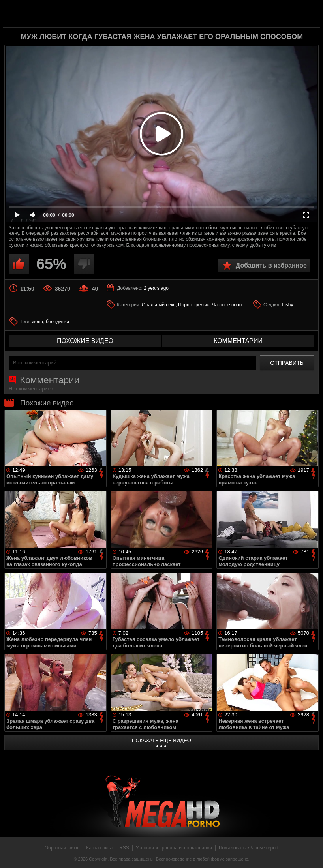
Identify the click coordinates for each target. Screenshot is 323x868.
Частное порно (228, 305)
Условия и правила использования (174, 848)
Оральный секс (159, 305)
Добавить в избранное (271, 265)
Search (308, 14)
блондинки (57, 322)
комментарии (238, 341)
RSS (124, 848)
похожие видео (85, 341)
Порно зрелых (194, 305)
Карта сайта (99, 848)
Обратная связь (62, 848)
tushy (288, 305)
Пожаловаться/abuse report (249, 848)
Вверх (311, 853)
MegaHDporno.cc (174, 13)
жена (38, 322)
